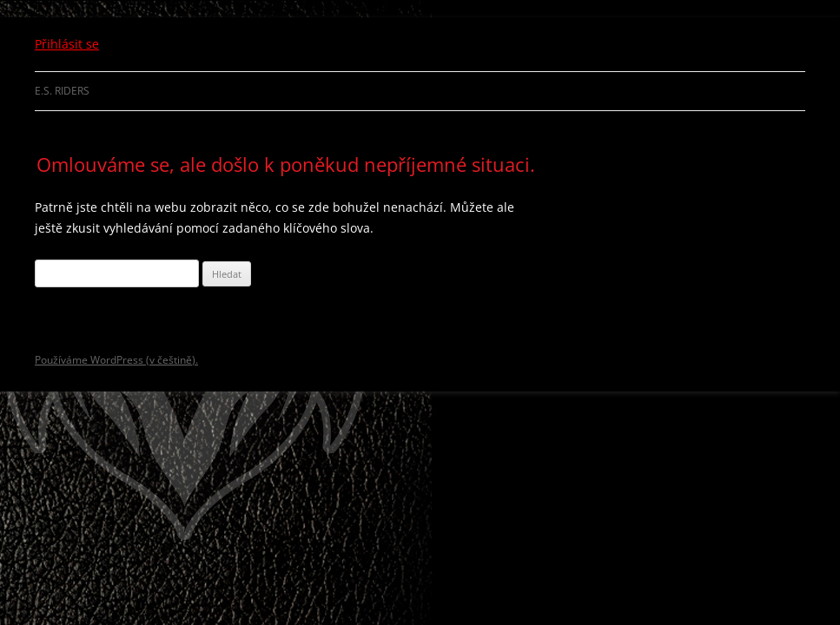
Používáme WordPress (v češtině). (116, 360)
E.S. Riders (62, 91)
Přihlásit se (67, 44)
